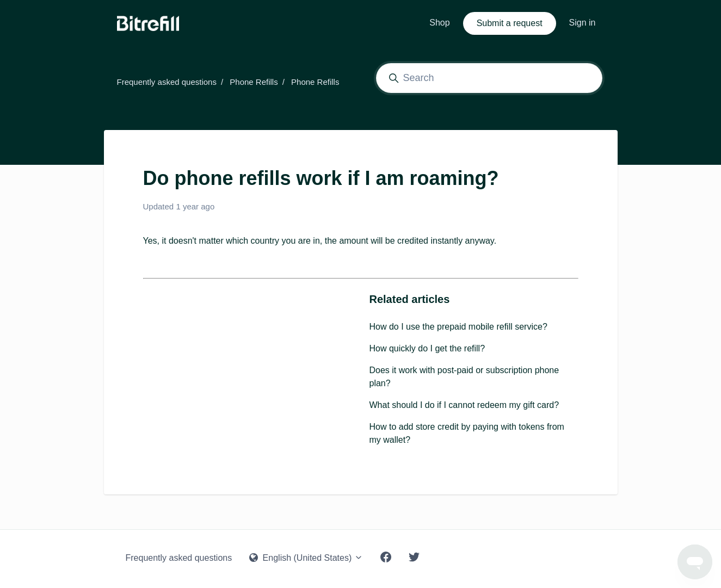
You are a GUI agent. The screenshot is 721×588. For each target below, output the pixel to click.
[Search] (489, 78)
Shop (439, 23)
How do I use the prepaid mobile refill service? (458, 327)
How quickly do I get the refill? (427, 348)
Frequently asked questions (167, 82)
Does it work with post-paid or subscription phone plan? (464, 377)
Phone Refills (254, 82)
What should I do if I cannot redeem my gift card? (464, 405)
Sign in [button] (583, 23)
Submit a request (510, 23)
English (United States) (306, 558)
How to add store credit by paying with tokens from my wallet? (467, 433)
